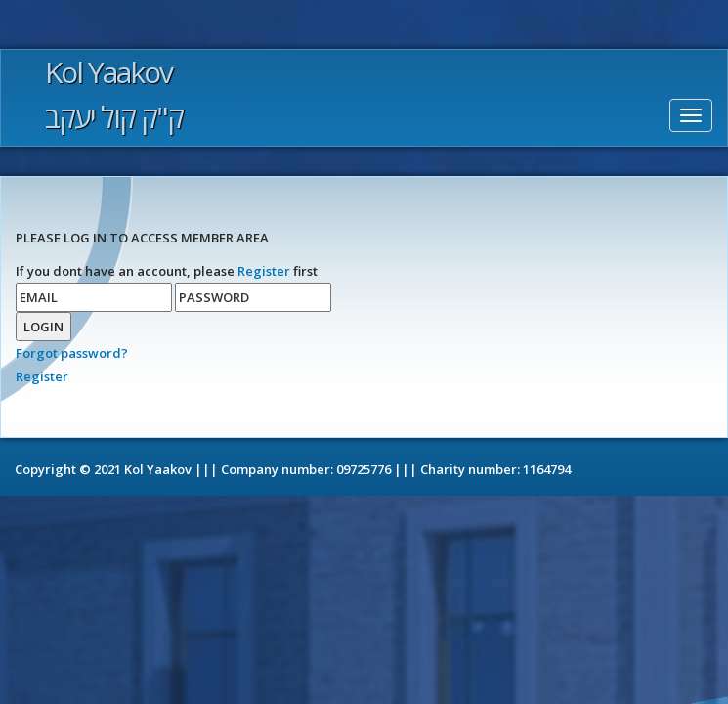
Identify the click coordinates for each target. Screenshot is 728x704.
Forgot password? (72, 353)
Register (264, 271)
